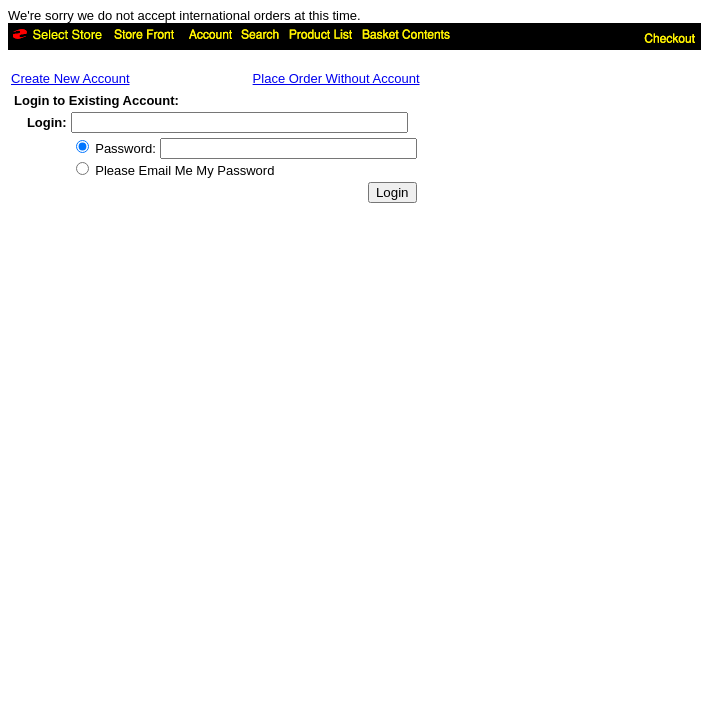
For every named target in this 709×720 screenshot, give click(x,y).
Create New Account (70, 78)
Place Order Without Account (336, 78)
